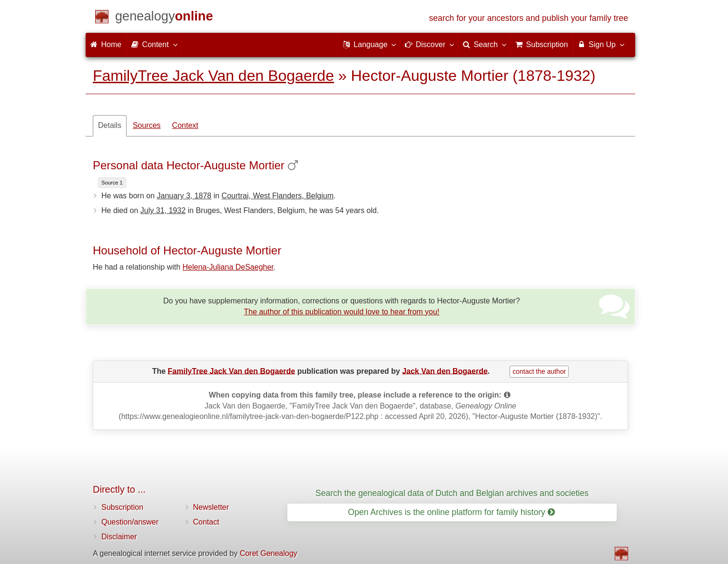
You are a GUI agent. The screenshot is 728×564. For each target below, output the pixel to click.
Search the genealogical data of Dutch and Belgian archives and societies (452, 493)
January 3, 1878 (184, 196)
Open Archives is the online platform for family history (451, 512)
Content (154, 44)
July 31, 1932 (163, 210)
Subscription (122, 507)
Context (185, 125)
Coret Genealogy (269, 553)
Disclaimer (119, 537)
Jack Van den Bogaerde (445, 371)
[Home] (164, 18)
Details (110, 125)
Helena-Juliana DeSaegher (228, 267)
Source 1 (112, 183)
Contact (206, 522)
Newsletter (211, 507)
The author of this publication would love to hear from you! (341, 312)
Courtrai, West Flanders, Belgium (278, 196)
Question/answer (130, 522)
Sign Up (601, 44)
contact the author (539, 371)
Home (106, 44)
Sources (147, 125)
